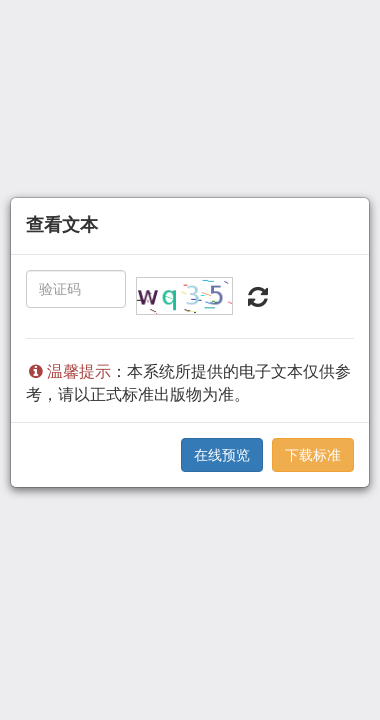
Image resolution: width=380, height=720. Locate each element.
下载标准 (313, 455)
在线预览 (222, 455)
